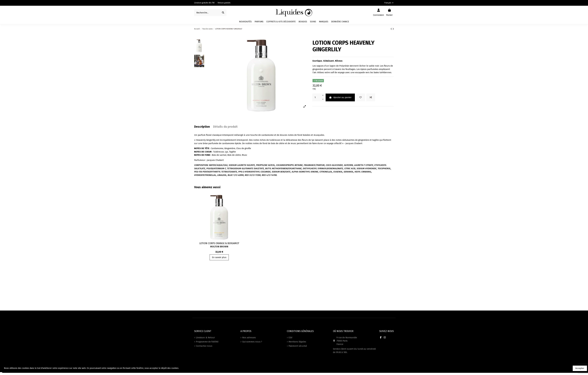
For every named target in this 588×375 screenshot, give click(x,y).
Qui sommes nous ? (252, 342)
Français (389, 3)
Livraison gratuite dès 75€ (205, 3)
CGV (290, 338)
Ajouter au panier (340, 97)
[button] (324, 22)
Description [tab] (202, 127)
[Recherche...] (223, 13)
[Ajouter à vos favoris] (361, 97)
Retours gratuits (224, 3)
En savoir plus (219, 257)
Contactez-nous (204, 346)
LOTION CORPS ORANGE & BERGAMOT (219, 243)
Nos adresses (249, 338)
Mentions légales (297, 342)
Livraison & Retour (205, 338)
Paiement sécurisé (298, 346)
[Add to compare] (371, 97)
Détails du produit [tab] (225, 127)
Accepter (580, 368)
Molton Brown (219, 247)
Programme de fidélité (207, 342)
